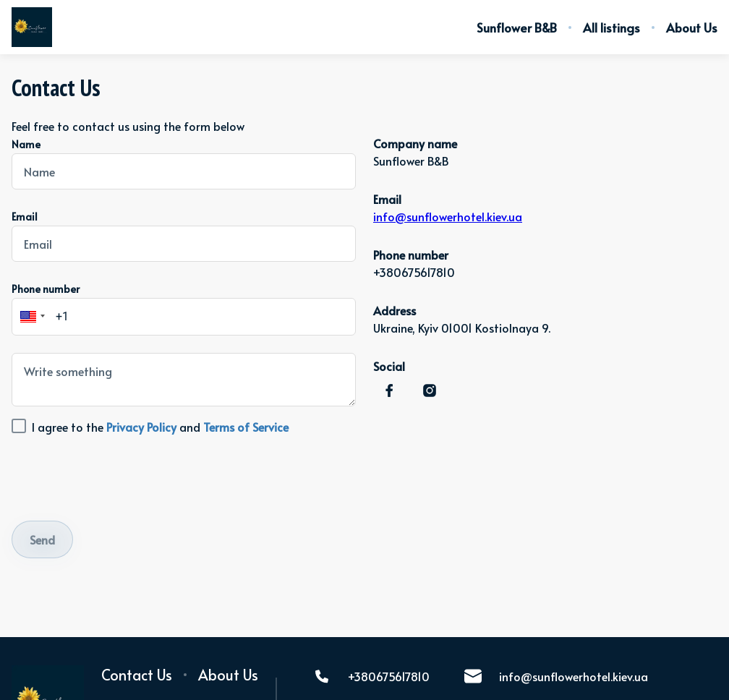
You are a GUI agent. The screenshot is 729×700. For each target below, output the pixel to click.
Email (25, 217)
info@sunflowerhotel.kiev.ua (448, 216)
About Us (692, 27)
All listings (611, 27)
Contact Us (137, 675)
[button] (30, 317)
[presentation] (121, 475)
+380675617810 (371, 676)
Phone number (46, 289)
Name (26, 144)
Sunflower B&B (517, 27)
